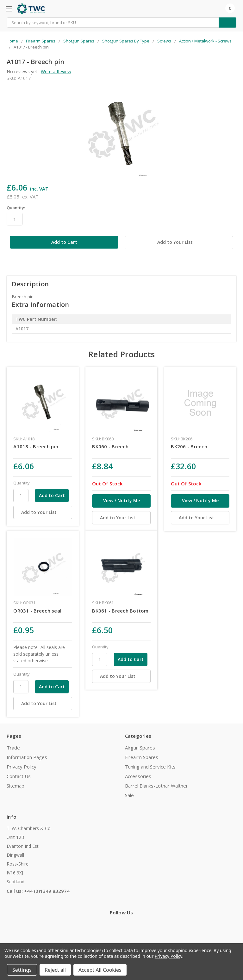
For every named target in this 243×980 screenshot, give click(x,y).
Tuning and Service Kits (150, 767)
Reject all (55, 970)
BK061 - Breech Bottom (120, 611)
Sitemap (16, 786)
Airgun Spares (140, 748)
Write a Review (56, 71)
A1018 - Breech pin (36, 446)
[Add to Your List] (43, 512)
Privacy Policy (22, 767)
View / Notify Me (121, 500)
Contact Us (19, 776)
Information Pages (27, 757)
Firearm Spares (142, 757)
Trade (13, 748)
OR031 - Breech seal (37, 611)
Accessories (138, 776)
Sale (129, 795)
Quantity (22, 483)
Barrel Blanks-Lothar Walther (156, 786)
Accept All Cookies (100, 970)
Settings (22, 970)
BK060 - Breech (110, 446)
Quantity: (16, 208)
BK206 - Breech (189, 446)
